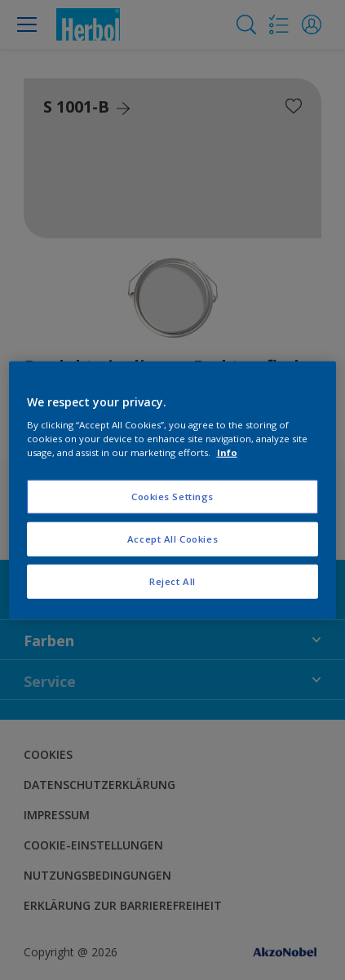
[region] (173, 490)
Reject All (172, 581)
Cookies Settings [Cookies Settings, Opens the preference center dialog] (172, 497)
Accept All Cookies (172, 539)
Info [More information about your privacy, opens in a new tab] (227, 452)
